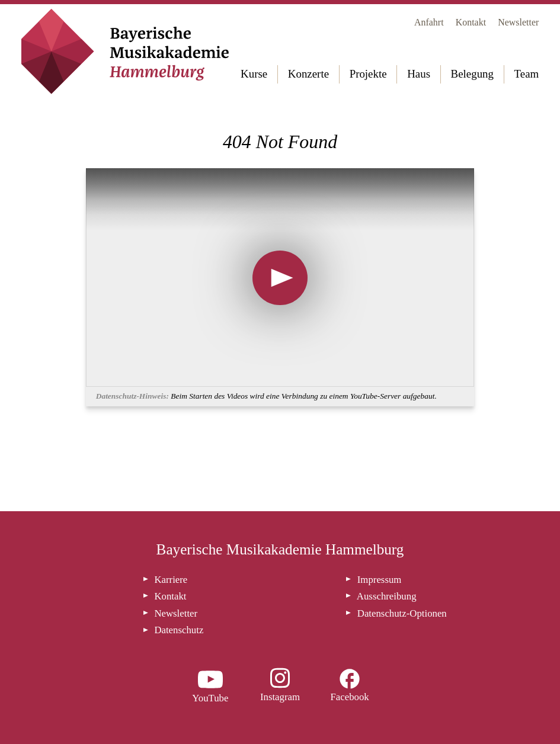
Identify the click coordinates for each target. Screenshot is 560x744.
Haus (419, 74)
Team (527, 74)
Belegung (472, 74)
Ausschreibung (387, 596)
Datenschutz (179, 630)
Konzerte (308, 74)
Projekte (368, 74)
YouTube (210, 698)
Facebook (349, 697)
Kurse (254, 74)
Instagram (280, 697)
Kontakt (471, 22)
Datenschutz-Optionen (402, 613)
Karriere (171, 580)
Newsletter (518, 22)
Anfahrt (429, 22)
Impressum (380, 580)
